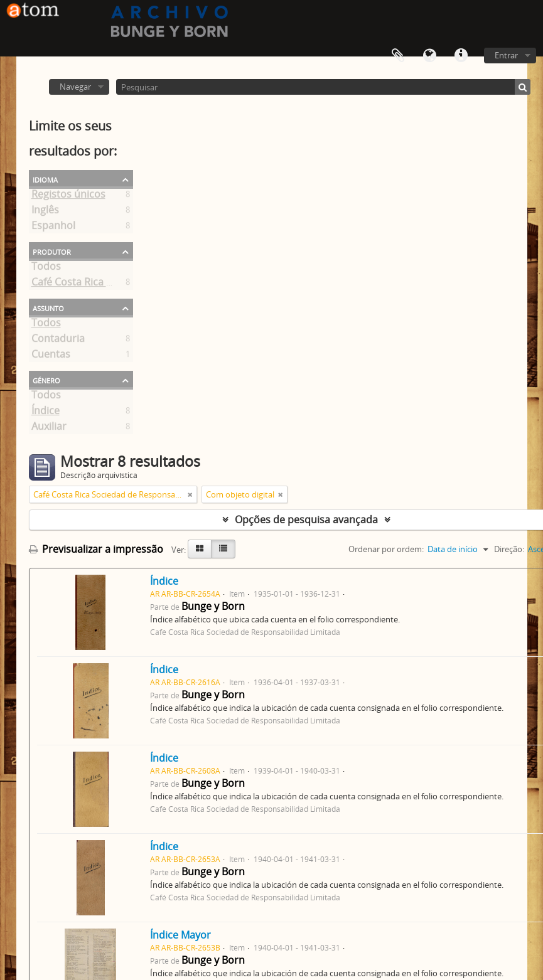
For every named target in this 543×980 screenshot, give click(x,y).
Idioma (429, 56)
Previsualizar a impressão (96, 549)
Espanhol (53, 228)
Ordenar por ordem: (386, 549)
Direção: (509, 549)
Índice (46, 413)
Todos (46, 269)
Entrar (506, 55)
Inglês (45, 212)
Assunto (48, 307)
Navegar (75, 87)
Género (46, 380)
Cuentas (51, 356)
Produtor (52, 251)
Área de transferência (398, 56)
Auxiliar (49, 429)
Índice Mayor (180, 935)
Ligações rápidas (461, 56)
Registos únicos (68, 196)
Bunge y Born (213, 606)
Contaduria (58, 341)
